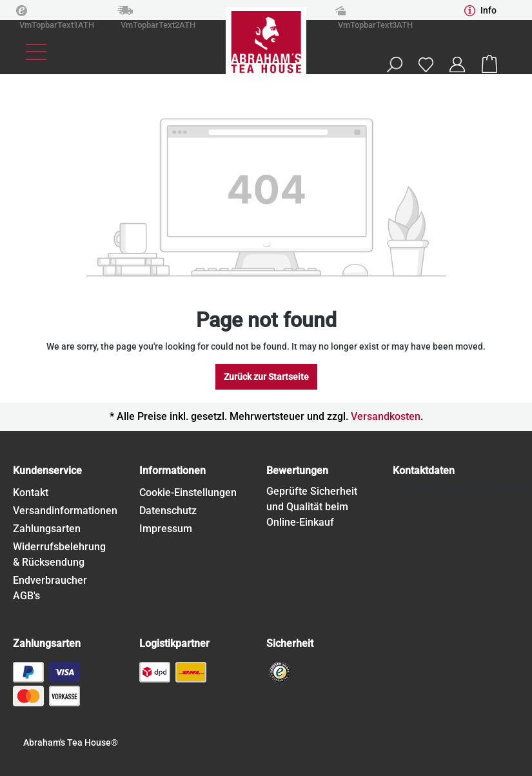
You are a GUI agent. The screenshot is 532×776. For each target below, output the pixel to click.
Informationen (172, 471)
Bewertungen (297, 471)
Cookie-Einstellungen (188, 492)
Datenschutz (168, 511)
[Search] (394, 65)
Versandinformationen (65, 511)
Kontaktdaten (424, 471)
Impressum (166, 529)
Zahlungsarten (47, 529)
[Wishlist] (426, 64)
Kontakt (31, 492)
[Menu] (36, 52)
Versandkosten (386, 416)
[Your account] (457, 65)
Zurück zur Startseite (266, 377)
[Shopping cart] (489, 65)
